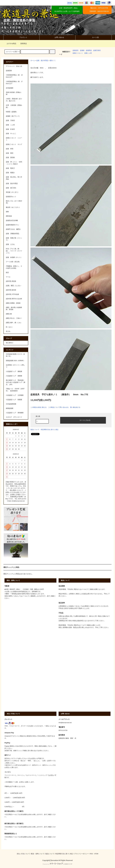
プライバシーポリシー (81, 854)
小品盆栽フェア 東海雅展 (15, 413)
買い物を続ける (75, 407)
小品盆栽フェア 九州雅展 (15, 395)
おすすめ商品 (10, 43)
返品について (35, 430)
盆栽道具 (76, 50)
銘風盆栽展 (10, 408)
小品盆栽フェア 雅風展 (14, 372)
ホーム (33, 61)
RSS (91, 854)
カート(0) (93, 37)
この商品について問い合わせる (58, 407)
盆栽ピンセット (78, 53)
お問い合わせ (57, 37)
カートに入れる (83, 420)
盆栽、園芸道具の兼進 (19, 20)
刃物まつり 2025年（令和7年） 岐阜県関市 (15, 390)
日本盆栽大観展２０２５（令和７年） (15, 355)
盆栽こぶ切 (88, 53)
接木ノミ (53, 61)
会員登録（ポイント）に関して (15, 366)
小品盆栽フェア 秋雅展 (14, 400)
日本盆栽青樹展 (11, 404)
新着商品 (22, 43)
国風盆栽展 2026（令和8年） (15, 361)
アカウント (21, 37)
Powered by (57, 864)
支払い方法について (23, 854)
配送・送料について (38, 854)
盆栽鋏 (82, 50)
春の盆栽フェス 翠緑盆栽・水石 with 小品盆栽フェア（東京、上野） (16, 382)
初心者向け (10, 343)
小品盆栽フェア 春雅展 (14, 376)
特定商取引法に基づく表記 (50, 430)
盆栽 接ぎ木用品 (42, 61)
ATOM (96, 854)
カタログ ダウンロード (14, 417)
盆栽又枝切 (97, 50)
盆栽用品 (89, 50)
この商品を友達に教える (39, 407)
